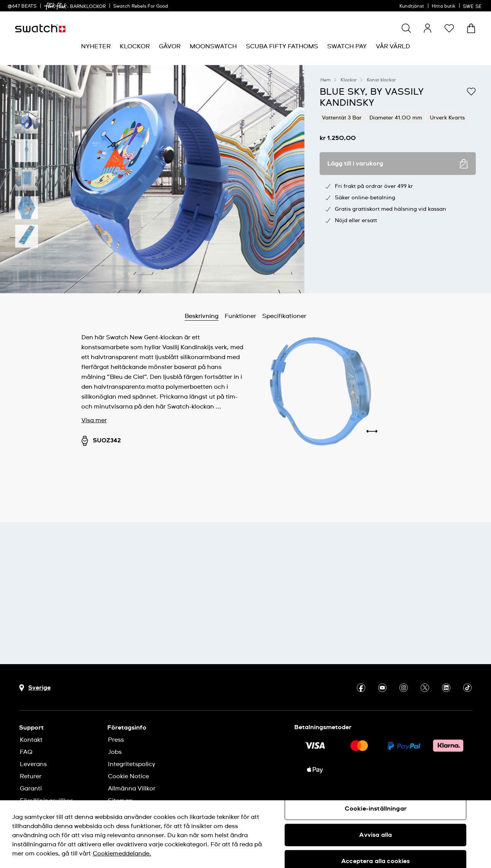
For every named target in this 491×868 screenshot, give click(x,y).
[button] (449, 28)
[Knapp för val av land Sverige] (35, 688)
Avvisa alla (375, 835)
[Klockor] (135, 47)
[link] (55, 6)
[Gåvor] (170, 47)
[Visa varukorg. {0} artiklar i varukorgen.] (471, 28)
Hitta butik (443, 6)
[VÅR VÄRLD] (393, 47)
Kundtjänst (412, 6)
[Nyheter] (96, 47)
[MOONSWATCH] (213, 47)
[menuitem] (96, 47)
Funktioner (240, 316)
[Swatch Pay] (347, 47)
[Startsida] (40, 28)
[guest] (428, 28)
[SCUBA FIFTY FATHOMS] (282, 47)
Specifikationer (284, 316)
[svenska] (473, 6)
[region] (245, 834)
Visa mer (94, 420)
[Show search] (406, 28)
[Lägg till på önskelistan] (471, 91)
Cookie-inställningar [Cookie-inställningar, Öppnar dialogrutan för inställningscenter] (376, 809)
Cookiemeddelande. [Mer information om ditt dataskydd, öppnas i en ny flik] (122, 854)
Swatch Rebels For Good (141, 6)
